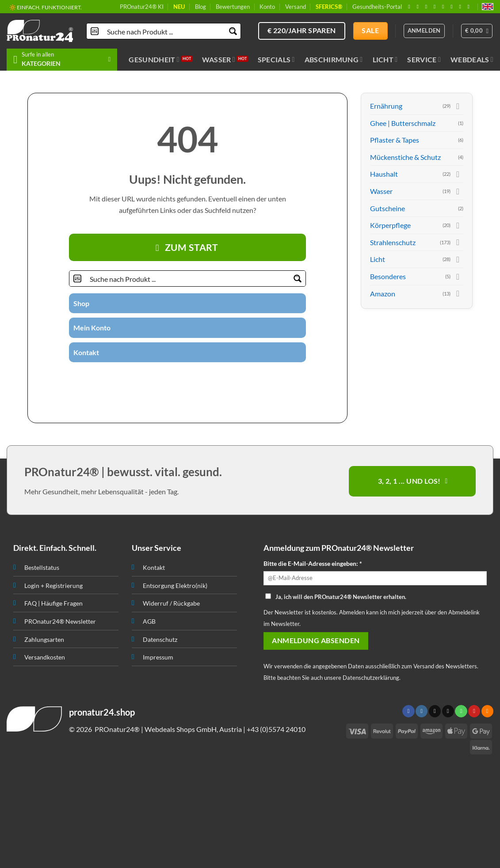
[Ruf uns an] (445, 7)
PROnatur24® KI (142, 7)
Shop (81, 303)
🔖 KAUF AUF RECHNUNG (41, 6)
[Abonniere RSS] (462, 7)
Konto (267, 7)
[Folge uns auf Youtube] (470, 7)
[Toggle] (458, 106)
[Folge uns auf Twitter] (171, 378)
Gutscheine (387, 208)
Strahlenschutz (393, 242)
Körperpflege (390, 225)
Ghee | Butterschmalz (403, 123)
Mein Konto (92, 328)
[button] (477, 31)
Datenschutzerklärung (371, 678)
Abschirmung (334, 60)
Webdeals (472, 60)
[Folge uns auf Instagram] (419, 7)
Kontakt (86, 352)
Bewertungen (233, 7)
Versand (296, 7)
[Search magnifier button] (233, 31)
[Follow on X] (428, 7)
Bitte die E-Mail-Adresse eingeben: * (313, 563)
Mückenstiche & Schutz (405, 157)
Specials (276, 60)
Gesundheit (154, 60)
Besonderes (388, 276)
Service (424, 60)
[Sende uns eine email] (436, 7)
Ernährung (386, 106)
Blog (200, 7)
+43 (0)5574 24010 (276, 729)
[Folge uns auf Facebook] (411, 7)
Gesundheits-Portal (377, 7)
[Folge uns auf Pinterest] (453, 7)
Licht (385, 60)
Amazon (383, 294)
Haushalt (384, 174)
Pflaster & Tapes (395, 140)
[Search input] (164, 31)
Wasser (219, 60)
